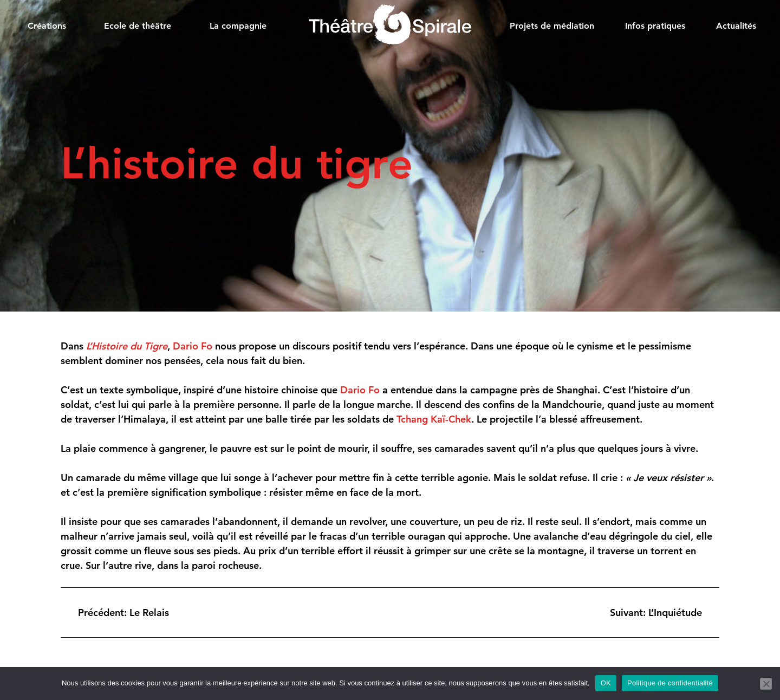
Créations (47, 26)
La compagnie (238, 26)
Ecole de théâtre (138, 26)
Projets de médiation (552, 26)
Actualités (736, 26)
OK (606, 683)
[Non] (766, 684)
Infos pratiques (655, 26)
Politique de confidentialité (670, 683)
